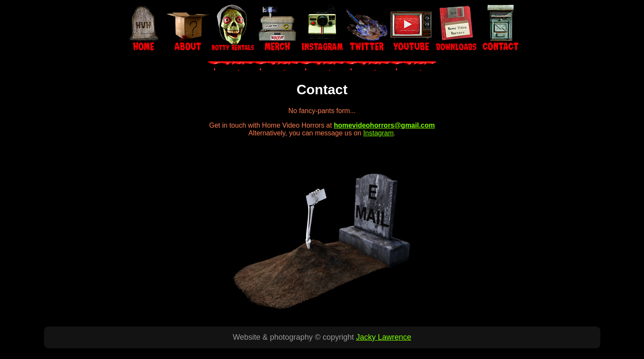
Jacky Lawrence (384, 337)
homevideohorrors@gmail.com (384, 125)
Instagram (378, 133)
